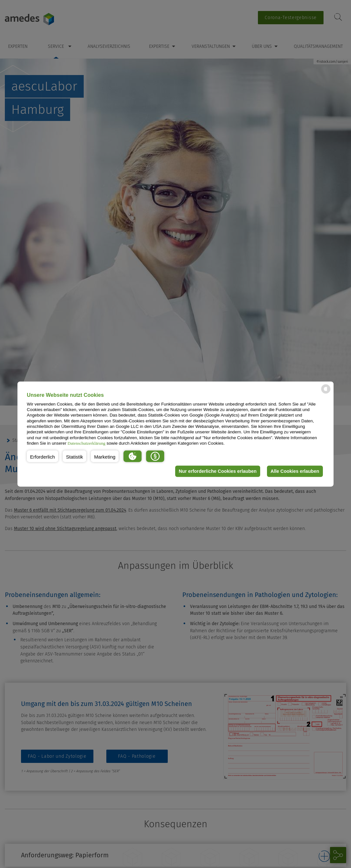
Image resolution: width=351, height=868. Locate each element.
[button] (43, 456)
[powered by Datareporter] (326, 393)
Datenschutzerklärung (86, 443)
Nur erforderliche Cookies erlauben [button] (218, 471)
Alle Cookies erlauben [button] (295, 471)
